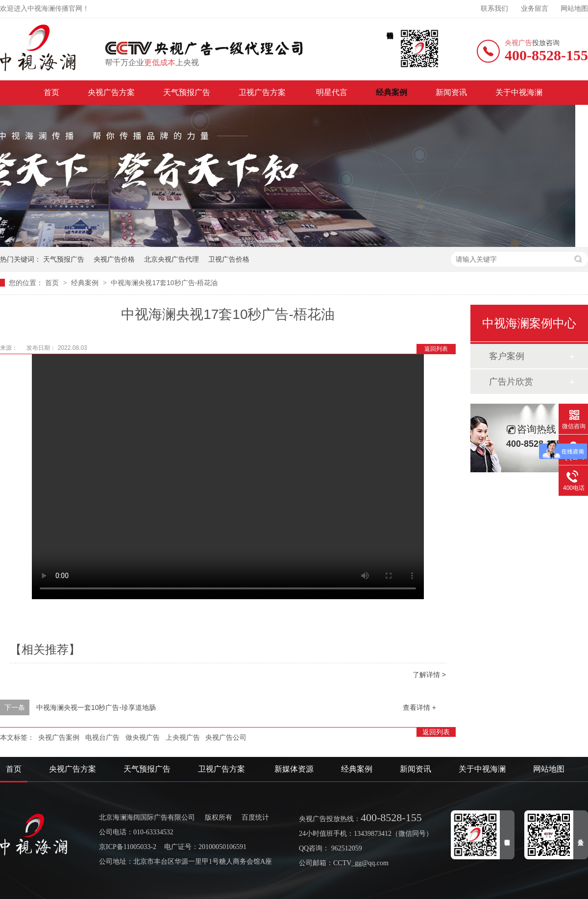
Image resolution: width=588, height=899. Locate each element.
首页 (51, 92)
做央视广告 (143, 737)
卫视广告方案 (263, 92)
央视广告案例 (59, 737)
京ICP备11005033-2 (128, 847)
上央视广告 (183, 737)
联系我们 (494, 9)
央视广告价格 (114, 259)
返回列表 (436, 349)
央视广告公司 (226, 737)
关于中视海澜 (519, 92)
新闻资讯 (451, 92)
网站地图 (574, 9)
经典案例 (392, 92)
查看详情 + (419, 707)
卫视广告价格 (229, 259)
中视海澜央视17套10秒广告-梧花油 (164, 283)
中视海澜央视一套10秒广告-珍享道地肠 (96, 707)
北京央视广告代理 (171, 259)
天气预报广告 (187, 92)
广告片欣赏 (511, 382)
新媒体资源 (294, 769)
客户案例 (507, 356)
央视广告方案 (111, 92)
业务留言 (535, 9)
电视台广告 (102, 737)
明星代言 (332, 92)
